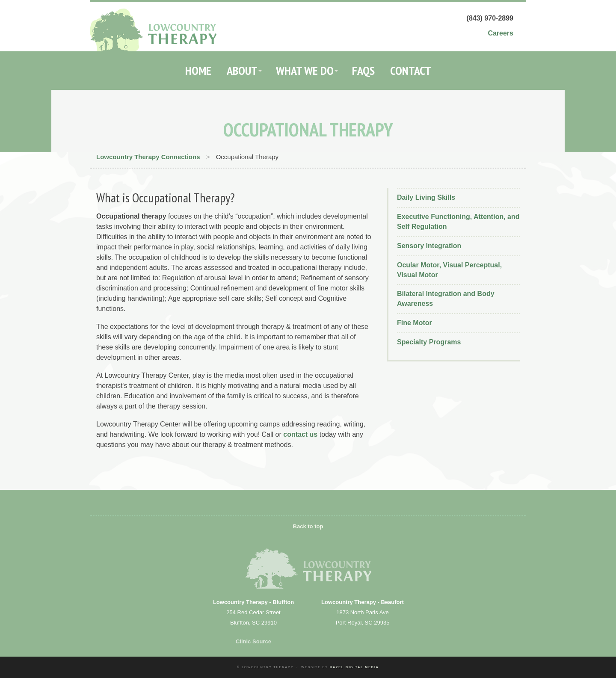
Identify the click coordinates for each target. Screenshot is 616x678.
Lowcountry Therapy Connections (148, 157)
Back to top (308, 526)
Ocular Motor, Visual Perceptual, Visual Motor (449, 270)
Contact (411, 70)
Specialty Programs (429, 342)
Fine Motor (415, 323)
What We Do (305, 70)
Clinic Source (253, 641)
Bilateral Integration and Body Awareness (446, 299)
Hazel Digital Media (354, 667)
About (242, 70)
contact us (300, 434)
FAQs (363, 70)
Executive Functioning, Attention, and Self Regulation (458, 222)
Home (198, 70)
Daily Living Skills (426, 197)
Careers (500, 33)
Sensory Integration (429, 246)
